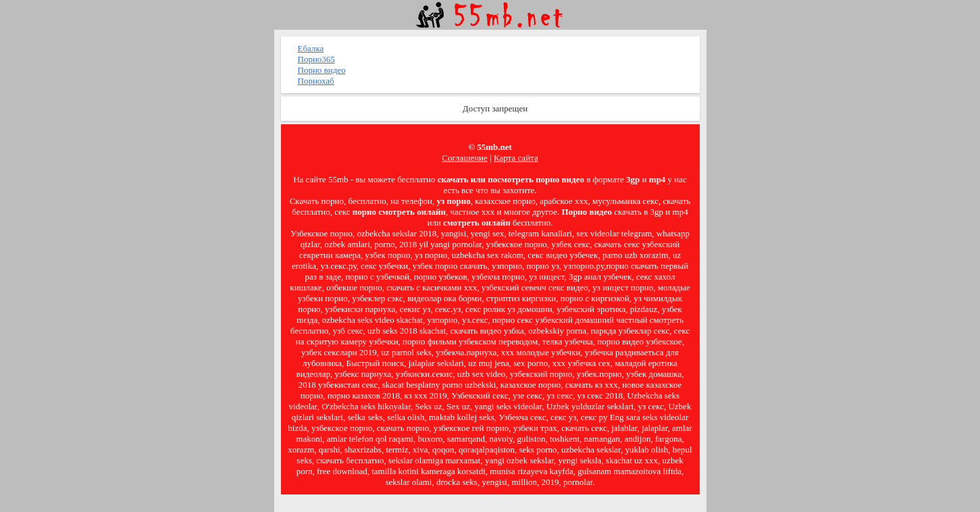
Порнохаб (316, 81)
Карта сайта (516, 158)
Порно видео (322, 70)
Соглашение (465, 158)
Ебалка (311, 48)
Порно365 (316, 59)
